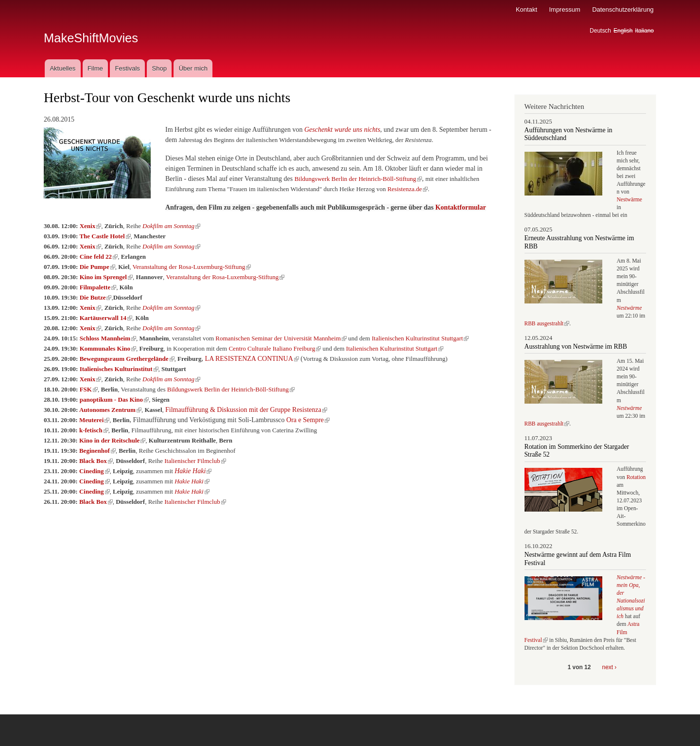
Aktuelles (62, 68)
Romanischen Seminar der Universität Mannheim (281, 338)
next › (610, 667)
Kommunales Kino (108, 348)
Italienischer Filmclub (195, 461)
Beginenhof (97, 451)
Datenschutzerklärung (623, 9)
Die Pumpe (97, 267)
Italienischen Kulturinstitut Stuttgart (420, 338)
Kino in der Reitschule (112, 440)
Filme (95, 68)
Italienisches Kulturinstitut (119, 369)
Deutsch (600, 31)
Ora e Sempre (308, 420)
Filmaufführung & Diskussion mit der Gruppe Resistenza (246, 410)
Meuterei (94, 420)
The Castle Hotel (105, 236)
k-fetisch (94, 430)
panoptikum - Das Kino (114, 400)
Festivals (127, 68)
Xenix (91, 226)
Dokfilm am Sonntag (171, 226)
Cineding (95, 471)
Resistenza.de (408, 189)
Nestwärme (630, 199)
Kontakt (526, 9)
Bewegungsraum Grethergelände (127, 359)
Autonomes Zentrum (110, 410)
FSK (89, 389)
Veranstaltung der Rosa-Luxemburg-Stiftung (192, 267)
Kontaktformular (460, 207)
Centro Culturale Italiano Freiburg (275, 348)
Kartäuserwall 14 (106, 318)
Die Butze (96, 297)
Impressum (564, 9)
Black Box (96, 461)
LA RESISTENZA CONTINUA (252, 359)
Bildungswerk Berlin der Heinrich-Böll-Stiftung (358, 179)
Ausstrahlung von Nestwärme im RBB (576, 346)
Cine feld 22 (99, 257)
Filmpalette (98, 287)
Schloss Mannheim (108, 338)
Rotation (636, 477)
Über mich (193, 68)
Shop (159, 68)
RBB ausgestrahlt (547, 323)
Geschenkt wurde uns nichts (342, 130)
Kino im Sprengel (106, 277)
